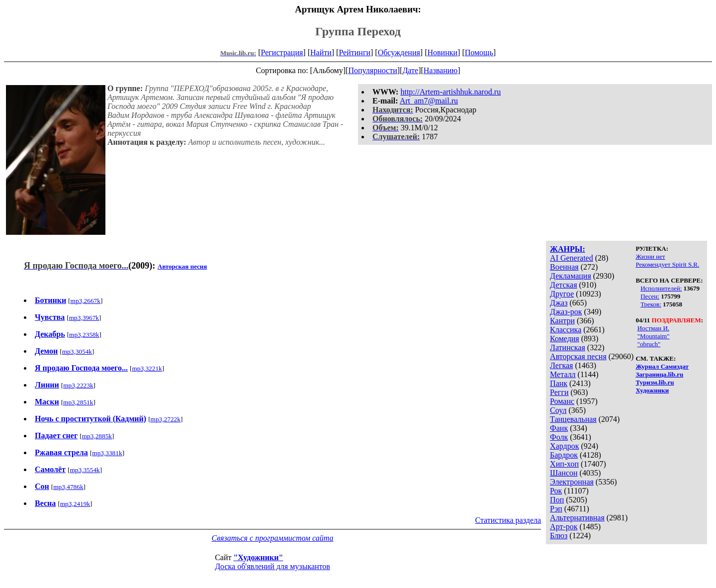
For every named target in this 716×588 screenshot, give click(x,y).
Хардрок (564, 446)
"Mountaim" (654, 336)
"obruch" (649, 344)
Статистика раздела (508, 520)
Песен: (650, 296)
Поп (557, 500)
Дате (410, 70)
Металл (563, 374)
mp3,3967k (84, 318)
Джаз (559, 303)
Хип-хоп (564, 464)
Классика (566, 330)
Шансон (564, 473)
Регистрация (282, 52)
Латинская (568, 347)
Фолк (559, 437)
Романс (562, 401)
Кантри (562, 321)
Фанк (559, 428)
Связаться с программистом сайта (273, 538)
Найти (321, 52)
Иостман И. (653, 328)
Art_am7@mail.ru (429, 101)
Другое (562, 294)
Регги (559, 392)
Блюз (559, 536)
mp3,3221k (147, 368)
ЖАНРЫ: (568, 249)
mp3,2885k (97, 436)
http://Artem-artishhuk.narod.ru (450, 92)
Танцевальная (573, 419)
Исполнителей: (661, 288)
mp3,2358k (84, 335)
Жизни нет (650, 256)
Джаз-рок (566, 312)
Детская (564, 285)
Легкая (561, 365)
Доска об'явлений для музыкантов (272, 566)
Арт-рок (564, 527)
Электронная (572, 482)
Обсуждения (399, 52)
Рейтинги (355, 52)
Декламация (571, 276)
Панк (559, 383)
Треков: (651, 304)
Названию (441, 70)
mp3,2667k (86, 301)
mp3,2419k (75, 504)
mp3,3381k (107, 453)
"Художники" (258, 557)
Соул (558, 410)
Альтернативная (577, 518)
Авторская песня (578, 356)
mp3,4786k (68, 487)
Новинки (442, 52)
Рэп (556, 509)
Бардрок (564, 455)
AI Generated (572, 258)
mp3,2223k (78, 385)
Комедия (565, 339)
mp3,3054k (77, 351)
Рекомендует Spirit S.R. (667, 264)
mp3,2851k (78, 402)
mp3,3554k (85, 470)
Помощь (479, 52)
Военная (564, 267)
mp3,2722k (166, 419)
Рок (556, 491)
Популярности (372, 70)
